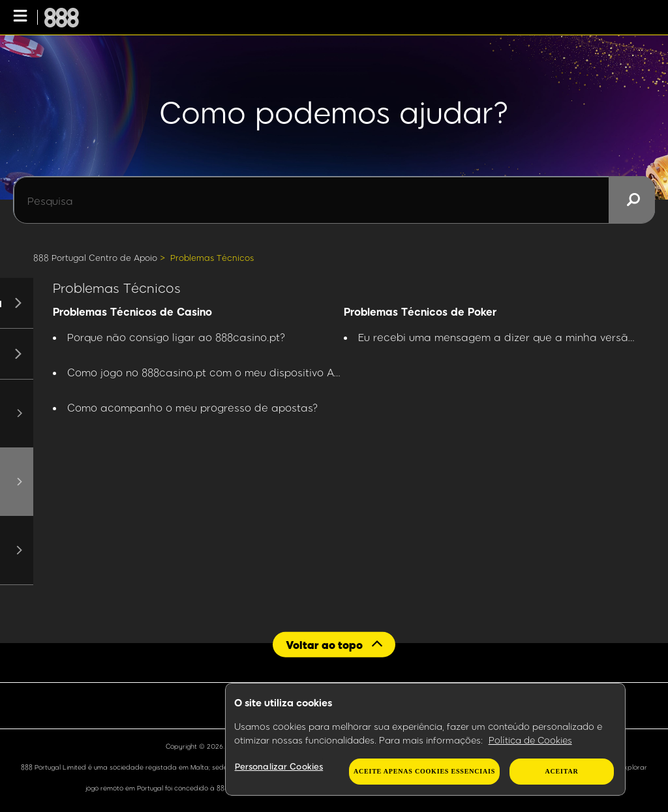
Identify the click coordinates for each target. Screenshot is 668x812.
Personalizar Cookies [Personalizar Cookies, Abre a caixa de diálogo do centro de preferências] (279, 766)
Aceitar (562, 771)
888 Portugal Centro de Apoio (95, 258)
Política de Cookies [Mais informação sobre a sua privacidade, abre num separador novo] (530, 740)
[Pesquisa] (334, 200)
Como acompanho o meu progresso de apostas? (193, 407)
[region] (425, 740)
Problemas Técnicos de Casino (132, 311)
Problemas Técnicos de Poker (420, 311)
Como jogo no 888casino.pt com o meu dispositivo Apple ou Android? (244, 372)
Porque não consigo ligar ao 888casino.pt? (176, 337)
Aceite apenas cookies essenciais (424, 771)
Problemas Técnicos (212, 258)
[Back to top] (334, 644)
